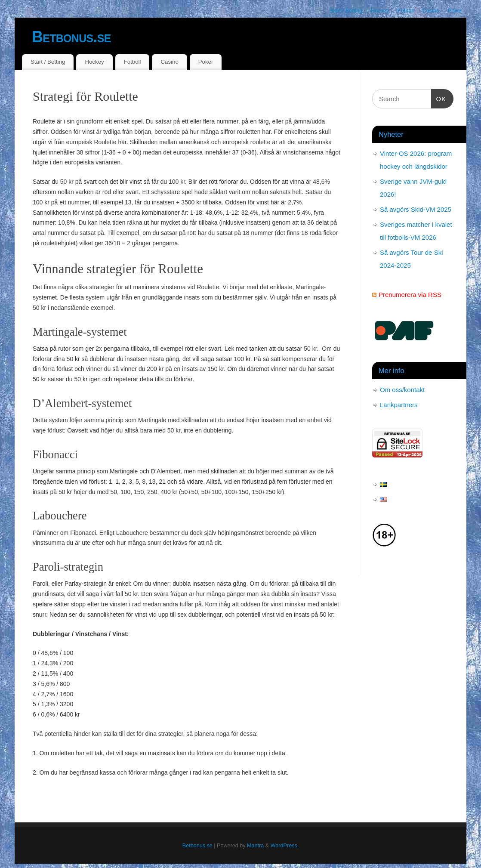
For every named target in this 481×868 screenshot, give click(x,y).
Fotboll (406, 11)
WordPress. (285, 846)
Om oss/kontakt (402, 390)
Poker (455, 11)
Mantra (255, 846)
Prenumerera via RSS (410, 295)
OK (439, 98)
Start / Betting (346, 11)
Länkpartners (399, 405)
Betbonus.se (71, 37)
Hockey (380, 11)
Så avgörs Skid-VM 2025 (416, 209)
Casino (431, 11)
